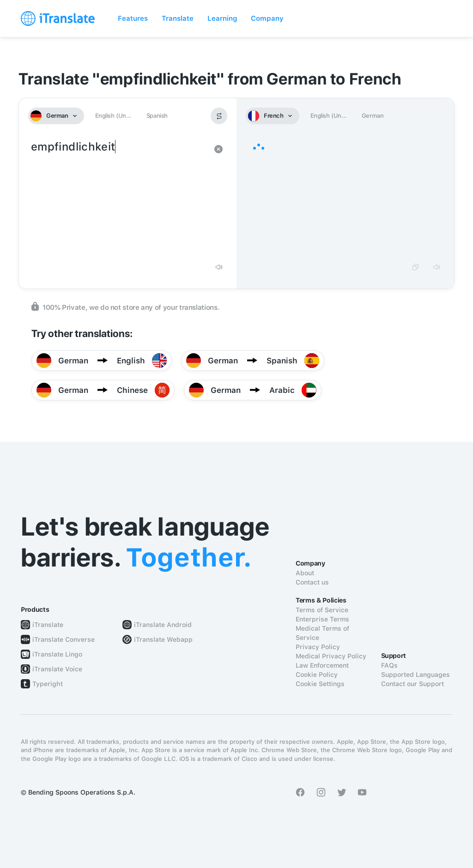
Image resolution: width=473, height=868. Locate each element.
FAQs (389, 665)
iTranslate (48, 625)
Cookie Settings (320, 684)
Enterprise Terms (322, 619)
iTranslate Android (163, 625)
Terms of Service (322, 610)
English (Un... (113, 116)
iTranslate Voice (57, 669)
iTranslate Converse (64, 639)
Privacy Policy (318, 647)
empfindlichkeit (118, 198)
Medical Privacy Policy (331, 656)
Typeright (48, 684)
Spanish (157, 116)
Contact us (312, 582)
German (373, 116)
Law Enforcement (322, 665)
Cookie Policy (317, 675)
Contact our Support (412, 684)
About (305, 573)
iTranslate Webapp (163, 639)
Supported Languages (415, 675)
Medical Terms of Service (322, 633)
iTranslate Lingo (57, 654)
